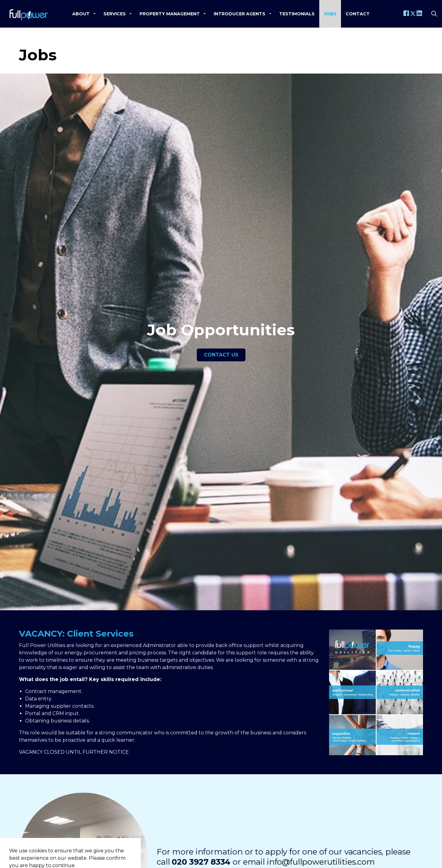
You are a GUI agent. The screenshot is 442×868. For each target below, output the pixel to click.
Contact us (221, 355)
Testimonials (297, 14)
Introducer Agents (240, 14)
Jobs (330, 14)
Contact (358, 14)
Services (115, 14)
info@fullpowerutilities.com (321, 862)
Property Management (170, 14)
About (81, 14)
